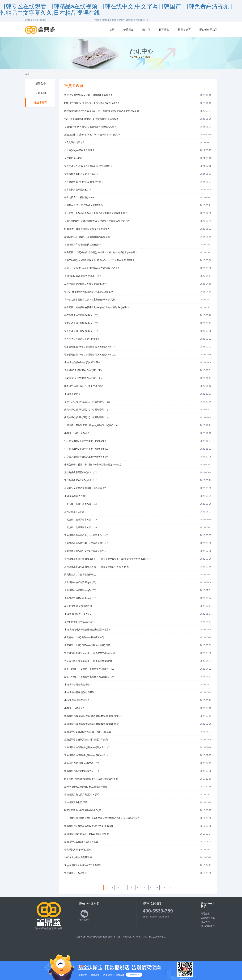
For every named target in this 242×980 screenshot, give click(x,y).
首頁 (112, 30)
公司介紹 (205, 913)
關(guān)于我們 (208, 30)
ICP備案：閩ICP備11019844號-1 (149, 937)
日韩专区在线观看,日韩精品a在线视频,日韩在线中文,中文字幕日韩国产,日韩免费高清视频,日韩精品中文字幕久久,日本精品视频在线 (118, 10)
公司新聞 (41, 93)
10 (164, 888)
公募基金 (128, 30)
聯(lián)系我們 (208, 926)
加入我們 (205, 922)
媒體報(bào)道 (208, 918)
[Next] (170, 887)
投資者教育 (184, 30)
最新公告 (41, 83)
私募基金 (164, 30)
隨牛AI (146, 30)
